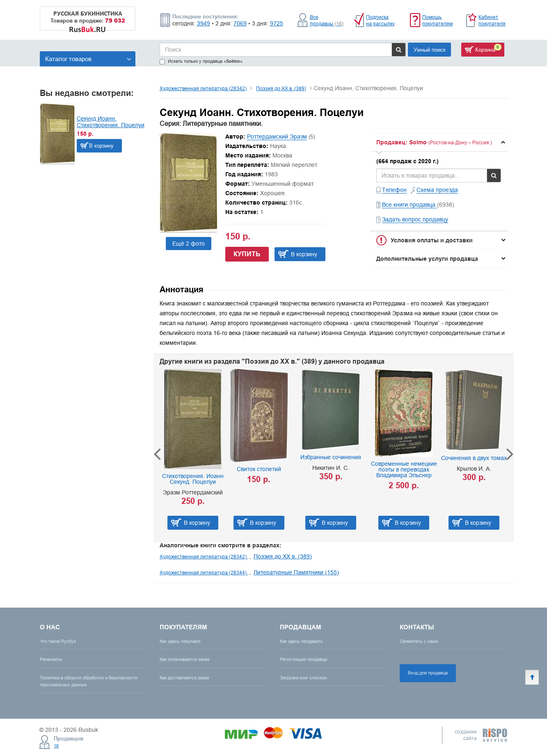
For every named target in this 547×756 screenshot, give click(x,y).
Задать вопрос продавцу (415, 219)
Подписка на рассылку (380, 20)
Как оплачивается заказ (184, 659)
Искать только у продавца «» (201, 61)
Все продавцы (327, 20)
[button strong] (439, 142)
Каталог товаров (88, 59)
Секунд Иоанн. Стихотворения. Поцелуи (111, 122)
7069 (240, 23)
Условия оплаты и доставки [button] (432, 240)
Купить (247, 254)
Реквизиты (51, 659)
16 (56, 746)
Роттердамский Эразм (277, 137)
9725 (277, 23)
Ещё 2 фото (189, 244)
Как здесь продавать (301, 641)
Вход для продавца (428, 673)
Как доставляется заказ (184, 678)
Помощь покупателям (437, 20)
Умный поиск (430, 50)
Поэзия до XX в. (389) (281, 88)
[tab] (439, 142)
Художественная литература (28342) (203, 88)
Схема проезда (437, 190)
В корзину (101, 146)
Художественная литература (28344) (204, 573)
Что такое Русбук (58, 641)
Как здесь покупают (180, 641)
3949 (204, 23)
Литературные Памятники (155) (296, 572)
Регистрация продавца (303, 659)
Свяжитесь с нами (419, 641)
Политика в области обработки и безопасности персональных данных (89, 681)
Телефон (394, 190)
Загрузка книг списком (303, 678)
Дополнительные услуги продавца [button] (427, 259)
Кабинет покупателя (492, 20)
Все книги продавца (410, 205)
